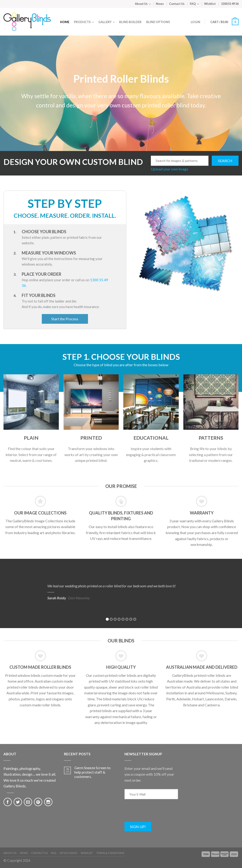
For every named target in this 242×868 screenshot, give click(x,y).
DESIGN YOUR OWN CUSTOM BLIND (73, 162)
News (160, 4)
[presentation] (160, 813)
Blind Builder (130, 22)
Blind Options (158, 22)
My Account (68, 853)
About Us (141, 4)
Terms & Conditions (110, 853)
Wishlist (210, 4)
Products (82, 22)
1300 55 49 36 (230, 4)
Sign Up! (138, 827)
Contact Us (177, 4)
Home (65, 22)
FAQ (193, 4)
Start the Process (65, 319)
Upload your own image (169, 169)
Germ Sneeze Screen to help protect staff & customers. (92, 772)
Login (195, 22)
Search (225, 161)
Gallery (105, 22)
